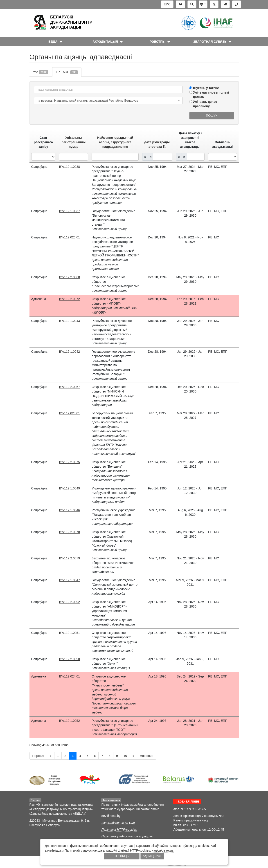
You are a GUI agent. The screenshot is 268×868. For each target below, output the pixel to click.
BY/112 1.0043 (69, 321)
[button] (203, 4)
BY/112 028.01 (69, 413)
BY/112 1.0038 (69, 167)
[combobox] (108, 101)
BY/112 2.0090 (69, 659)
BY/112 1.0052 (69, 721)
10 (125, 756)
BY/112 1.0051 (69, 633)
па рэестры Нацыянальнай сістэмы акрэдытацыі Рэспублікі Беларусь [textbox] (88, 101)
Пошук (212, 116)
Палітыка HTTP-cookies (119, 830)
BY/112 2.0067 (69, 387)
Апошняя (147, 756)
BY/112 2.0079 (69, 558)
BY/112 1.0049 (69, 488)
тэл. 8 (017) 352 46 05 (189, 809)
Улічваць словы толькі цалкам (211, 95)
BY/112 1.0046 (69, 510)
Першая (38, 756)
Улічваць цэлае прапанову (205, 104)
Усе (41, 72)
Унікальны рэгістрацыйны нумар (74, 142)
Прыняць (122, 856)
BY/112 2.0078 (69, 532)
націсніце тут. (163, 850)
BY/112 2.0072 (69, 299)
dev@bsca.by (111, 816)
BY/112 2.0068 (69, 277)
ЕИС (167, 4)
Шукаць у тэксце (206, 88)
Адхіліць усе (152, 856)
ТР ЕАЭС (67, 72)
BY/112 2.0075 (69, 462)
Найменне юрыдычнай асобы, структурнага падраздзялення (115, 142)
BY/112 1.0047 (69, 580)
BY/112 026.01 (69, 237)
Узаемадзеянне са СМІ (118, 823)
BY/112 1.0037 (69, 211)
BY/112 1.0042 (69, 352)
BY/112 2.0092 (69, 602)
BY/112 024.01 (69, 676)
